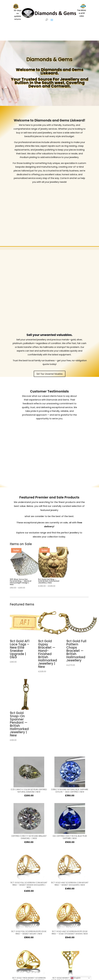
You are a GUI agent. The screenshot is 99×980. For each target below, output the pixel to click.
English (76, 978)
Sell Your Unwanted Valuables (50, 374)
